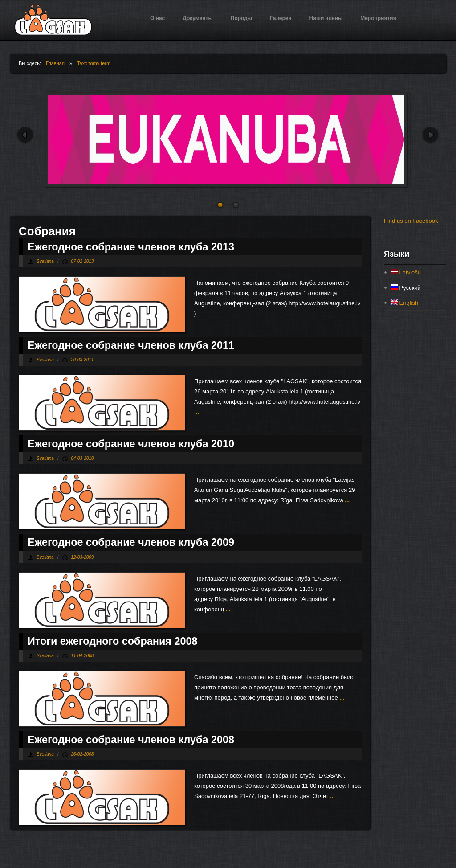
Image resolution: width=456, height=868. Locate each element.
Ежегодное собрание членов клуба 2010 (131, 444)
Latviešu (406, 272)
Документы (197, 18)
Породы (241, 18)
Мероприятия (378, 18)
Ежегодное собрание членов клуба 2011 (131, 345)
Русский (406, 288)
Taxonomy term (94, 63)
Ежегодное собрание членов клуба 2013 (131, 247)
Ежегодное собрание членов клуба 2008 (131, 740)
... (199, 313)
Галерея (281, 18)
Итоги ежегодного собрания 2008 (112, 641)
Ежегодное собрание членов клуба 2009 (131, 542)
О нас (157, 18)
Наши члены (326, 18)
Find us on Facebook (411, 221)
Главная (55, 63)
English (404, 303)
